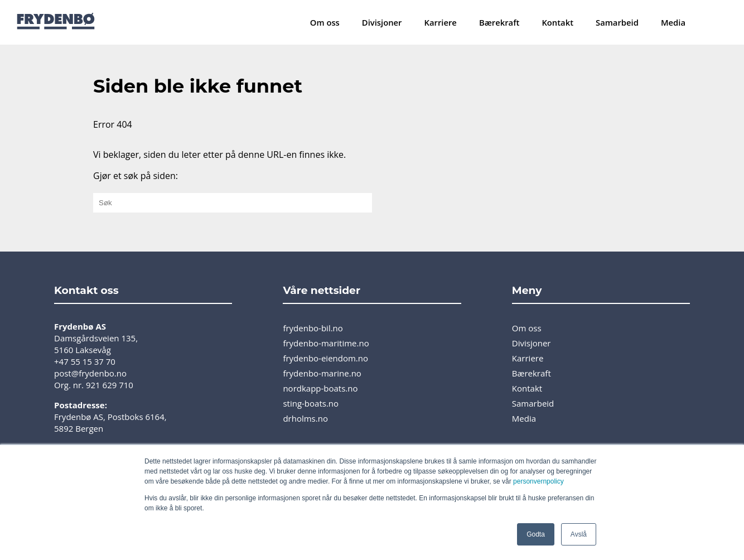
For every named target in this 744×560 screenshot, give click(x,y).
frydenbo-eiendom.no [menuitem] (325, 358)
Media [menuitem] (673, 22)
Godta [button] (536, 534)
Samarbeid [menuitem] (617, 22)
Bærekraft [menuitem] (499, 22)
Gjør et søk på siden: (136, 176)
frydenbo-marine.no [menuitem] (322, 373)
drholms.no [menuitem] (305, 418)
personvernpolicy (538, 481)
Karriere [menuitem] (441, 22)
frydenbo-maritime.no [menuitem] (326, 343)
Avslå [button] (579, 534)
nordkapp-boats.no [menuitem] (320, 388)
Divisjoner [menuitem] (382, 22)
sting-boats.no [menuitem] (311, 403)
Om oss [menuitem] (325, 22)
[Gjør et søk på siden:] (233, 203)
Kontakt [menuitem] (557, 22)
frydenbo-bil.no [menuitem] (313, 328)
